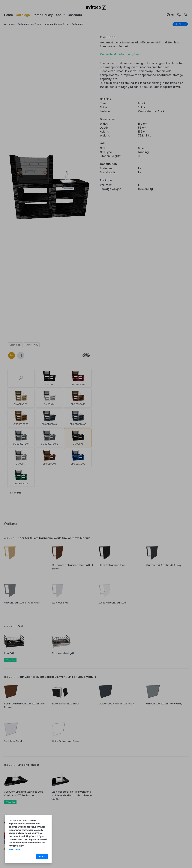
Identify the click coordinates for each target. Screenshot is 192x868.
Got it (42, 857)
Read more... (15, 850)
